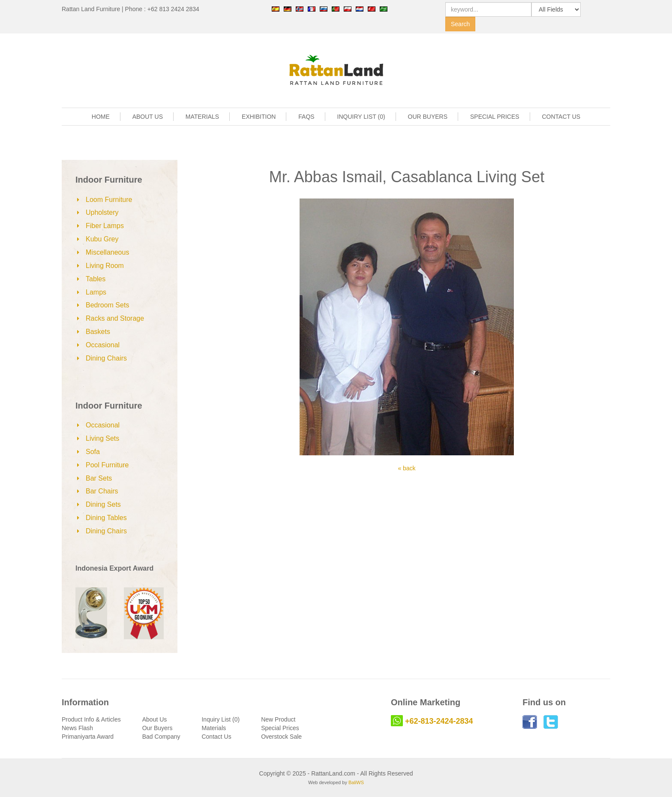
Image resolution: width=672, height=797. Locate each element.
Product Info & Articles (91, 719)
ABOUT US (148, 117)
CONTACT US (561, 117)
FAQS (306, 117)
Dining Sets (103, 504)
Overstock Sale (281, 737)
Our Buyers (157, 728)
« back (406, 468)
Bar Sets (99, 478)
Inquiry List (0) (220, 719)
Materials (214, 728)
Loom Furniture (109, 200)
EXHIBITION (259, 117)
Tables (96, 279)
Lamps (96, 292)
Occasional (103, 345)
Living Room (105, 266)
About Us (155, 719)
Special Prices (280, 728)
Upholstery (102, 212)
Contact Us (216, 737)
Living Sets (102, 438)
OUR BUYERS (428, 117)
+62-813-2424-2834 (439, 721)
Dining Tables (106, 518)
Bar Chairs (102, 491)
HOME (101, 117)
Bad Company (161, 737)
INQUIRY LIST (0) (361, 117)
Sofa (93, 452)
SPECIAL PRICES (495, 117)
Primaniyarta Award (88, 737)
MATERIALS (202, 117)
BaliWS (356, 782)
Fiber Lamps (105, 226)
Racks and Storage (115, 318)
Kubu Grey (102, 239)
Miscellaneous (107, 252)
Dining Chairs (106, 358)
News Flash (77, 728)
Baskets (98, 332)
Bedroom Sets (107, 305)
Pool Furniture (107, 465)
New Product (278, 719)
